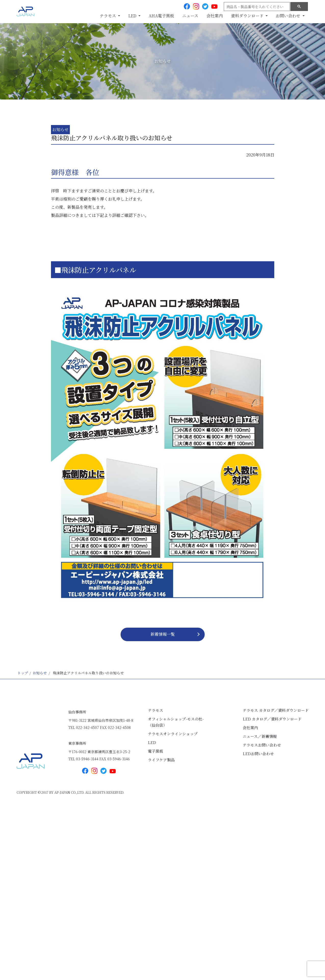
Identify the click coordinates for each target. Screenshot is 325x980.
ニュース (190, 16)
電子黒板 (155, 751)
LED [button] (133, 16)
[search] (256, 7)
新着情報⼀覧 (163, 634)
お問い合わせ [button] (289, 16)
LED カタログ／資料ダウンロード (272, 719)
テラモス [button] (108, 16)
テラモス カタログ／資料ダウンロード (276, 710)
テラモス (155, 710)
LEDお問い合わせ (258, 754)
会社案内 (215, 16)
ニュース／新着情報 (260, 736)
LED (152, 742)
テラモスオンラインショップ (173, 734)
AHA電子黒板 (161, 16)
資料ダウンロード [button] (248, 16)
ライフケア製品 (161, 760)
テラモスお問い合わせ (262, 745)
